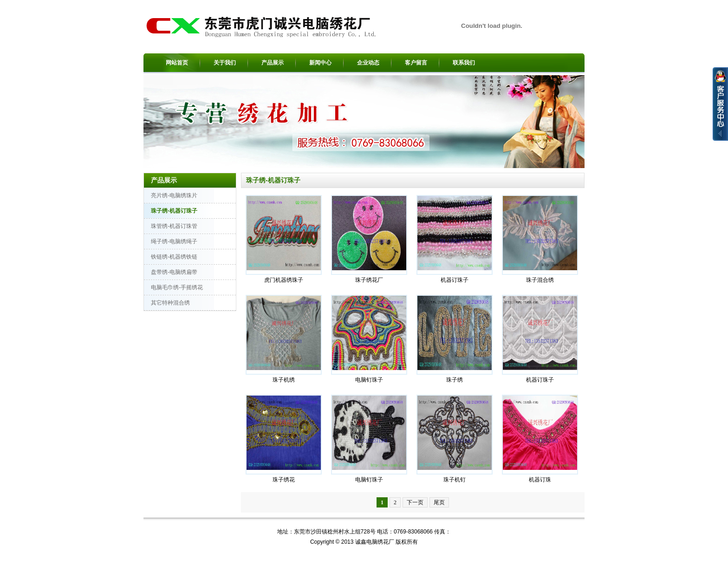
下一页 (415, 502)
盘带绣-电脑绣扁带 (174, 272)
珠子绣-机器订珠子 (174, 211)
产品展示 (273, 63)
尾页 (439, 502)
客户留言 (416, 63)
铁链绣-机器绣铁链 (174, 257)
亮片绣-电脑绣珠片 (174, 195)
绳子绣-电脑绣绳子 (174, 241)
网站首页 (177, 63)
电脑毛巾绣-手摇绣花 (177, 287)
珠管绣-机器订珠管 (174, 226)
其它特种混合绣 (170, 303)
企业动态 (368, 63)
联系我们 (464, 63)
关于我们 (225, 63)
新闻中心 (320, 63)
